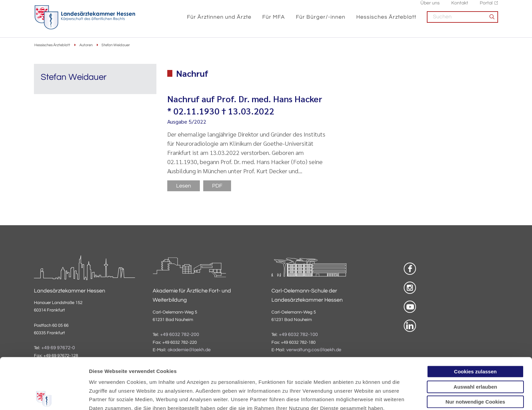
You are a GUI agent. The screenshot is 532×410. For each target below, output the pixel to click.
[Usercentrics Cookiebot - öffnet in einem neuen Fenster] (44, 397)
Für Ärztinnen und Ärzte (219, 21)
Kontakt (460, 7)
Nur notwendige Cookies (475, 351)
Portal (486, 7)
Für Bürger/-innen (321, 21)
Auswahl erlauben (475, 336)
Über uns (430, 7)
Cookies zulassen (475, 320)
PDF (217, 186)
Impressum (141, 375)
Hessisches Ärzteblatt (386, 21)
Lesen (184, 186)
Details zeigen (361, 397)
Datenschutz (105, 375)
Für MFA (274, 21)
